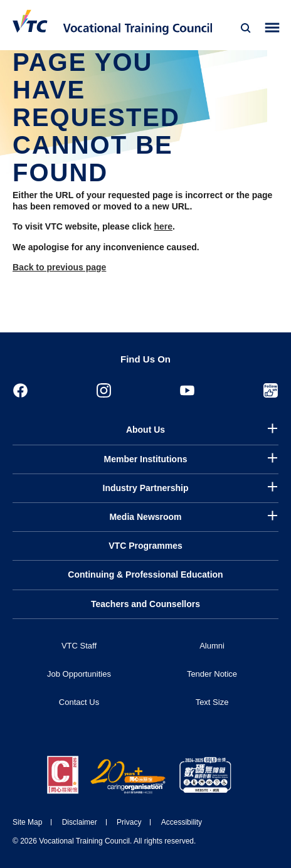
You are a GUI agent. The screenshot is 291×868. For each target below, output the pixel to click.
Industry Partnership (146, 488)
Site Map (27, 822)
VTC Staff (79, 646)
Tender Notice (212, 674)
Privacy (129, 822)
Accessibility (182, 822)
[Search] (246, 28)
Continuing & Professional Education (145, 574)
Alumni (212, 646)
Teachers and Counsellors (145, 604)
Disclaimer (80, 822)
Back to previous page (59, 267)
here (163, 226)
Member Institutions (145, 459)
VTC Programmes (145, 546)
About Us (145, 430)
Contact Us (79, 702)
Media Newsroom (145, 517)
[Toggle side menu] (272, 28)
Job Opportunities (79, 674)
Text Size (212, 702)
